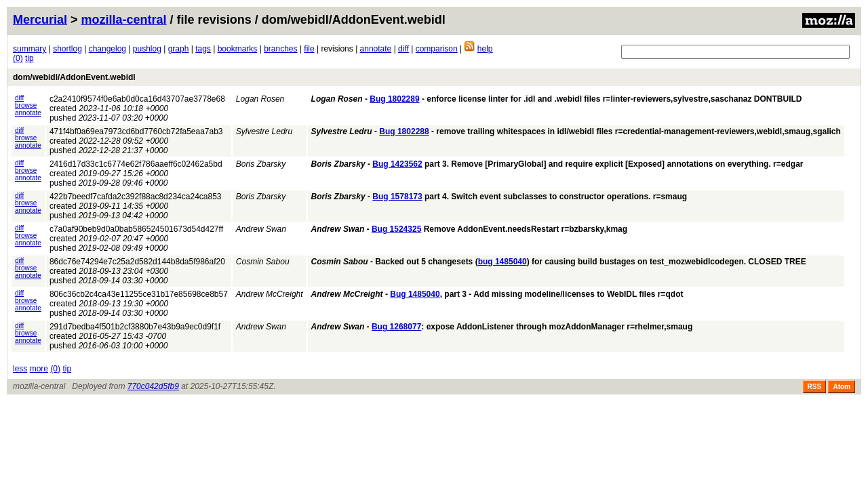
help (485, 49)
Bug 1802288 (404, 131)
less (20, 369)
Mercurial (40, 20)
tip (29, 58)
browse (26, 105)
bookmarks (238, 49)
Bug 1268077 (396, 327)
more (39, 369)
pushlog (147, 49)
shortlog (67, 49)
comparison (437, 49)
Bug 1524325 (396, 229)
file (309, 49)
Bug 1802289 (394, 99)
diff (403, 49)
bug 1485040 (502, 262)
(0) (18, 58)
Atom (842, 387)
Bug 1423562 (397, 164)
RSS (815, 387)
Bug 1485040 (415, 294)
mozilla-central (124, 20)
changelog (107, 49)
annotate (376, 49)
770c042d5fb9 (153, 386)
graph (179, 49)
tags (203, 49)
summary (29, 49)
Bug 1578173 (397, 197)
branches (280, 49)
